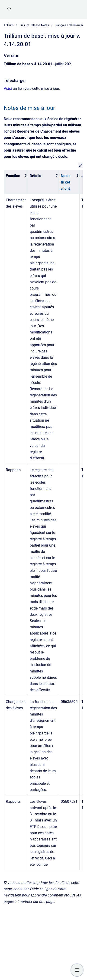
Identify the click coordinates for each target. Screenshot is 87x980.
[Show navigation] (77, 970)
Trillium (9, 25)
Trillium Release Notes (34, 25)
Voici (8, 89)
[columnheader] (16, 182)
